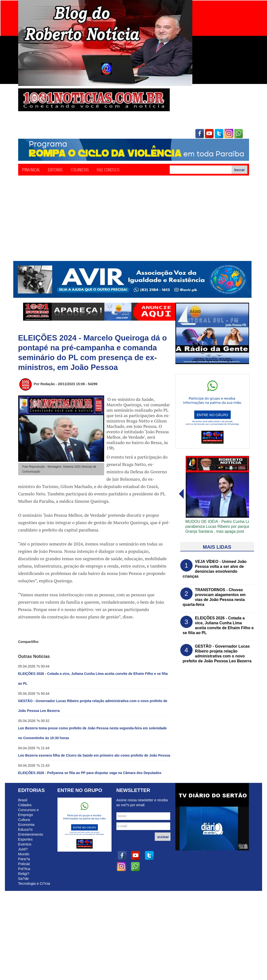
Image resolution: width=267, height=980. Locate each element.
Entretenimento (31, 834)
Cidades (25, 805)
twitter (219, 134)
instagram (229, 134)
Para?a (24, 859)
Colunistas (80, 169)
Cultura (24, 820)
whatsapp (239, 134)
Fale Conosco (108, 169)
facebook (199, 134)
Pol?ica (24, 869)
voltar (246, 494)
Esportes (25, 839)
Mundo (24, 854)
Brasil (23, 800)
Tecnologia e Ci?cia (34, 883)
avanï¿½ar (181, 494)
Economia (26, 824)
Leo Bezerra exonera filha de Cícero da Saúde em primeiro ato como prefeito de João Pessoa (94, 755)
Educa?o (25, 829)
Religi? (24, 874)
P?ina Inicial (31, 169)
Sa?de (23, 878)
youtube (209, 134)
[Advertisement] (134, 224)
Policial (24, 864)
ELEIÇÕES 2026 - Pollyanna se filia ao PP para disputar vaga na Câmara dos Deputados (90, 773)
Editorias (55, 169)
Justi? (23, 849)
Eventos (25, 844)
